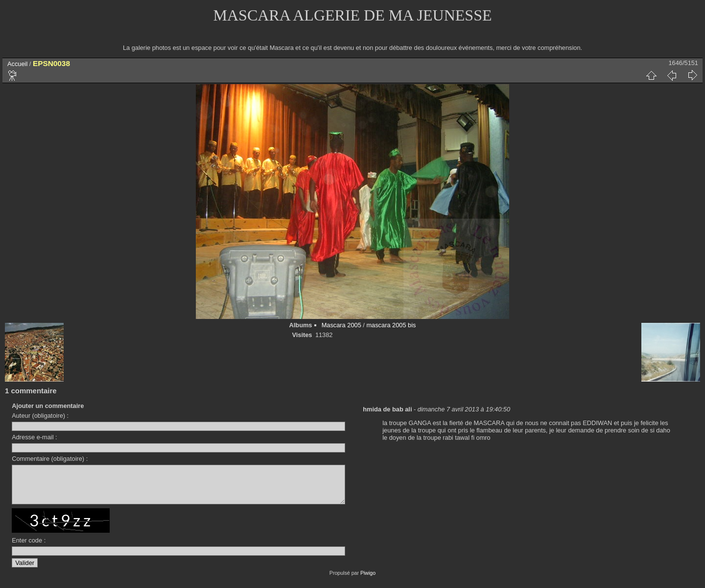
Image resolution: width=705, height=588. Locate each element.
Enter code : (29, 548)
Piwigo (368, 580)
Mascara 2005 (341, 325)
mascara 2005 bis (391, 325)
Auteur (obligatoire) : (40, 416)
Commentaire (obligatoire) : (50, 459)
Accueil (17, 64)
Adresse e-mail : (34, 437)
